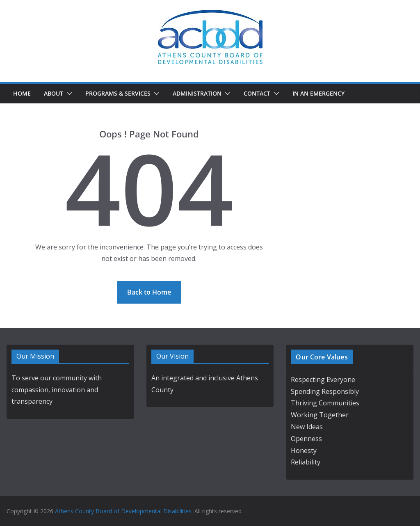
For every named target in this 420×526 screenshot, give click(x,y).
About (54, 93)
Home (22, 93)
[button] (68, 94)
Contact (257, 93)
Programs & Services (118, 93)
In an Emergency (318, 93)
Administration (197, 93)
